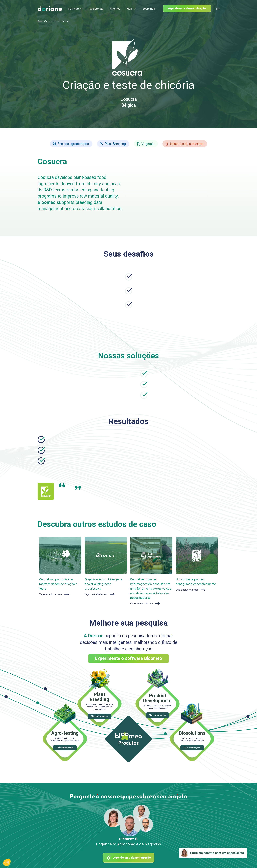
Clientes (115, 9)
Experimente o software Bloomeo (128, 658)
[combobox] (218, 9)
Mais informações (99, 716)
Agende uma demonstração (187, 8)
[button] (75, 9)
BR (218, 9)
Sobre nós (149, 9)
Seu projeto (96, 9)
